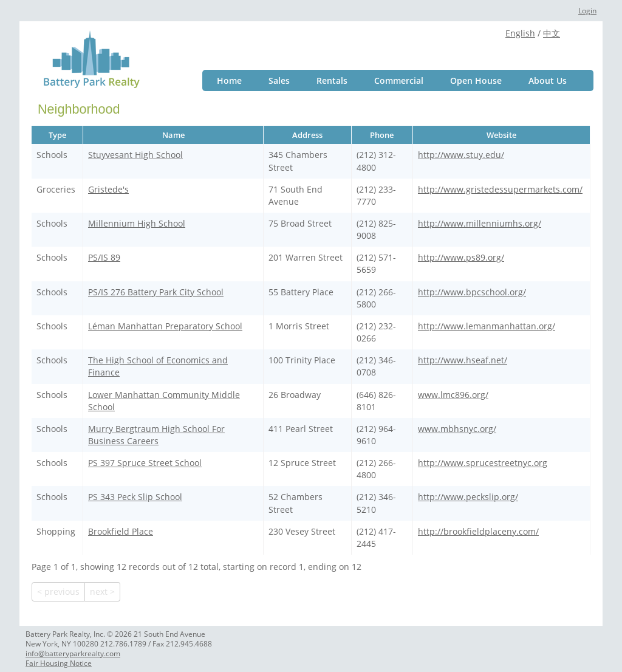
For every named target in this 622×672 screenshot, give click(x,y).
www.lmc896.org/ (453, 395)
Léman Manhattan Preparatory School (165, 326)
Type (57, 135)
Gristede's (108, 189)
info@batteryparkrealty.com (73, 653)
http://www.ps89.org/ (461, 257)
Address (307, 135)
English (520, 33)
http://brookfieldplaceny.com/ (478, 531)
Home (229, 81)
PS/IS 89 (104, 257)
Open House (476, 81)
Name (173, 135)
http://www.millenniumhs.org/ (480, 223)
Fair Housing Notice (59, 663)
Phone (382, 135)
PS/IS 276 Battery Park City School (156, 292)
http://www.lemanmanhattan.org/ (487, 326)
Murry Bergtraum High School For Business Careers (156, 435)
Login (587, 11)
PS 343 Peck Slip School (135, 497)
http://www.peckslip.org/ (468, 497)
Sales (279, 81)
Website (501, 135)
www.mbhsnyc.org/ (457, 429)
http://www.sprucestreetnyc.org (483, 463)
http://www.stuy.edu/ (461, 155)
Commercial (399, 81)
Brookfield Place (121, 531)
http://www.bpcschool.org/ (472, 292)
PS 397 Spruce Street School (145, 463)
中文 (552, 33)
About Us (548, 81)
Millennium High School (137, 223)
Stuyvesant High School (135, 155)
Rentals (332, 81)
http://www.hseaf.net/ (463, 360)
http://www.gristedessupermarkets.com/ (500, 189)
